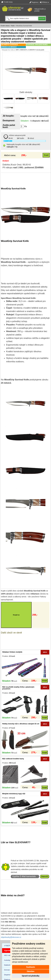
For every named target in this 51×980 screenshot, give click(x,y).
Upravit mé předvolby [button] (31, 976)
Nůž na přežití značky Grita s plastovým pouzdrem (18, 688)
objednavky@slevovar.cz (11, 937)
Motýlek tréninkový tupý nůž (14, 794)
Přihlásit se (44, 2)
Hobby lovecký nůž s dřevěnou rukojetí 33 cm (21, 724)
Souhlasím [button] (31, 967)
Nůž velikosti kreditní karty (13, 759)
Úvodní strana (7, 2)
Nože (13, 26)
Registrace (34, 2)
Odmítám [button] (31, 971)
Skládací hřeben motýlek (12, 652)
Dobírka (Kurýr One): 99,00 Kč (17, 165)
